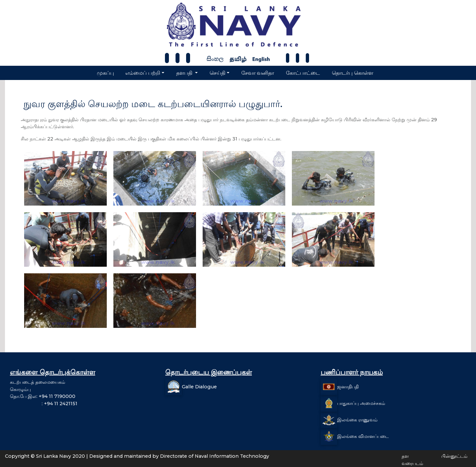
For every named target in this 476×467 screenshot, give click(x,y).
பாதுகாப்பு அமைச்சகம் (361, 403)
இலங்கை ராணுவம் (357, 420)
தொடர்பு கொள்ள (353, 73)
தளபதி (185, 73)
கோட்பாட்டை (303, 73)
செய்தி (218, 73)
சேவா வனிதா (258, 73)
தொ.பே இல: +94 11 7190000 (43, 396)
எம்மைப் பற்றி (143, 73)
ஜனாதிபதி (348, 387)
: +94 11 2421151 (44, 404)
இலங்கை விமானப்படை (363, 436)
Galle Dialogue (199, 387)
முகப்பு (105, 73)
